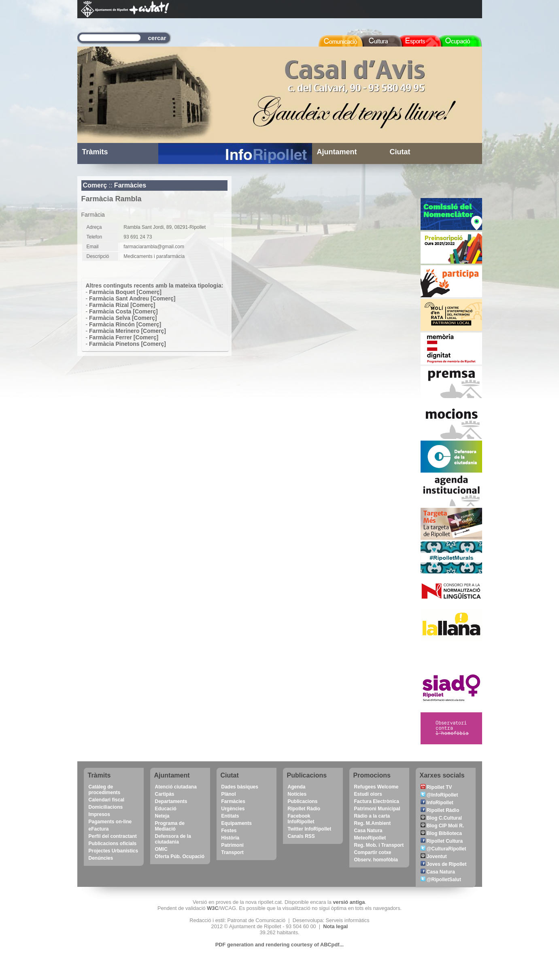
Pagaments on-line (110, 822)
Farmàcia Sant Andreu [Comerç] (132, 298)
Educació (166, 809)
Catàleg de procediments (105, 790)
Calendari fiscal (107, 800)
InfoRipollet (437, 803)
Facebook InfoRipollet (301, 819)
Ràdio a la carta (372, 816)
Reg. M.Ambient (373, 823)
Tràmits (95, 152)
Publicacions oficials (113, 844)
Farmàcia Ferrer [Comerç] (124, 337)
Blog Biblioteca (441, 833)
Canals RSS (301, 836)
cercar (157, 38)
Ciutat (400, 152)
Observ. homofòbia (376, 860)
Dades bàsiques (240, 787)
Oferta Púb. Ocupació (180, 856)
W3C (213, 908)
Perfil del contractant (113, 836)
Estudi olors (368, 794)
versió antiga (349, 902)
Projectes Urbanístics (114, 851)
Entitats (230, 816)
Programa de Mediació (170, 826)
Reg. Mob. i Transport (379, 845)
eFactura (99, 829)
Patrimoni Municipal (377, 809)
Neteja (162, 816)
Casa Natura (368, 831)
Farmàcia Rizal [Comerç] (122, 305)
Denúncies (101, 858)
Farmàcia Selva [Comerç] (123, 318)
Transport (233, 852)
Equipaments (237, 823)
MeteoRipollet (370, 838)
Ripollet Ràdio (304, 809)
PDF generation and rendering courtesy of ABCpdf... (279, 945)
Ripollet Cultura (442, 841)
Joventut (434, 856)
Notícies (297, 794)
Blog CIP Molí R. (442, 826)
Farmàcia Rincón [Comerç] (125, 324)
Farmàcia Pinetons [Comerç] (128, 344)
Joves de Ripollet (444, 864)
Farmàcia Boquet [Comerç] (125, 292)
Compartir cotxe (373, 852)
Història (231, 838)
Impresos (99, 814)
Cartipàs (165, 794)
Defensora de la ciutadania (173, 839)
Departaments (171, 801)
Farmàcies (130, 185)
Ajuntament (337, 152)
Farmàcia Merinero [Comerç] (128, 331)
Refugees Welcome (376, 787)
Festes (229, 831)
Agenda (297, 787)
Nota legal (335, 926)
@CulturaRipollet (443, 849)
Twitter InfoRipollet (310, 829)
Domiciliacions (106, 807)
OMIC (161, 849)
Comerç (95, 185)
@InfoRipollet (439, 795)
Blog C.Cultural (441, 818)
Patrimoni (233, 845)
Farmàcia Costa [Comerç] (123, 311)
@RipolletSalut (441, 880)
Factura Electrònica (377, 801)
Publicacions (303, 801)
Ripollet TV (436, 787)
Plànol (229, 794)
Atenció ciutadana (176, 787)
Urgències (233, 809)
